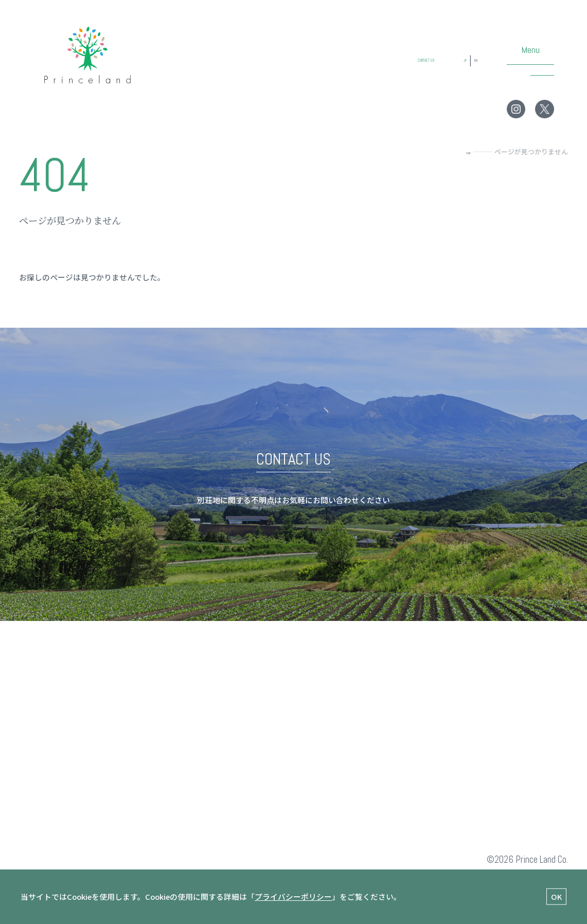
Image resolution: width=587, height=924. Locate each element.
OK (556, 896)
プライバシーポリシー (293, 896)
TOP (464, 152)
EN (472, 71)
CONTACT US (391, 71)
